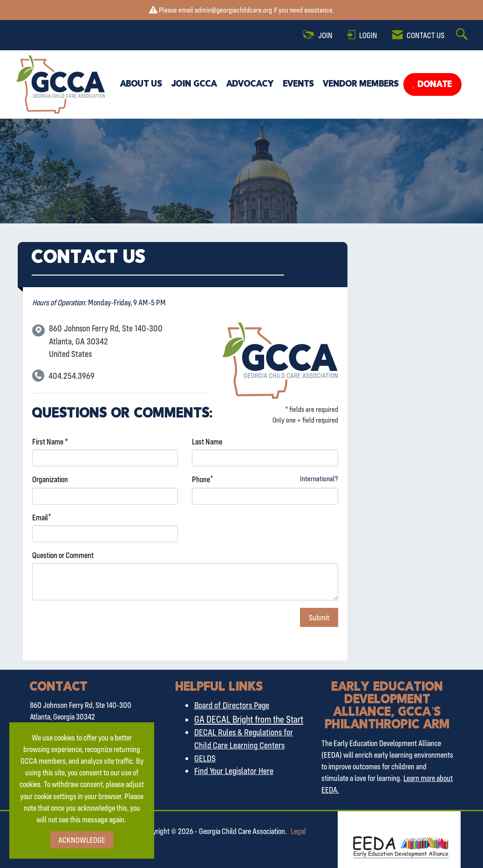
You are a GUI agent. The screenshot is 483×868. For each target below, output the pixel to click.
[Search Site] (463, 35)
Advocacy (250, 84)
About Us (141, 84)
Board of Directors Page (232, 705)
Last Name (207, 441)
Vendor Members (361, 84)
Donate (434, 85)
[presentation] (103, 626)
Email (40, 517)
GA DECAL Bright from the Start (249, 719)
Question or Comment (63, 555)
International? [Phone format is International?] (319, 478)
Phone (201, 479)
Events (299, 84)
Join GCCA (194, 84)
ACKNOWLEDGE (82, 840)
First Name (48, 441)
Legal (298, 831)
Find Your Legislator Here (234, 771)
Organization (50, 479)
